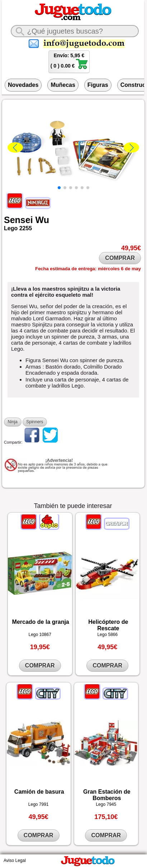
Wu (42, 220)
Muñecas (63, 85)
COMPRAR (120, 258)
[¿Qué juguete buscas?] (75, 31)
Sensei (18, 220)
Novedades (23, 85)
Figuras (98, 85)
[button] (59, 188)
